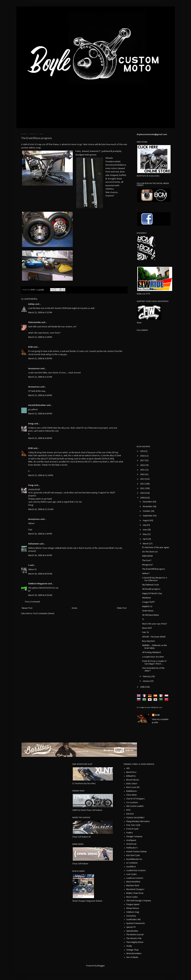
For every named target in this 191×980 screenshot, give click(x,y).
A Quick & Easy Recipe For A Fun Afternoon (155, 579)
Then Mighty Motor (135, 942)
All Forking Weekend (151, 652)
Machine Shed (133, 886)
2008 (143, 687)
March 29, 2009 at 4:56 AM (40, 595)
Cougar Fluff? (148, 602)
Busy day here (149, 641)
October (147, 511)
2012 (143, 484)
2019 (143, 451)
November (148, 507)
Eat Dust (130, 814)
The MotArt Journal (135, 935)
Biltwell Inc (131, 776)
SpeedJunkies (132, 931)
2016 (143, 465)
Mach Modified (133, 882)
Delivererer (34, 544)
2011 (143, 488)
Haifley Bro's (132, 848)
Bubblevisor (132, 791)
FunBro (130, 833)
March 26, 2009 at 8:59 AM (40, 574)
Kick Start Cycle (133, 855)
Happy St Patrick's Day (152, 594)
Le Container (132, 863)
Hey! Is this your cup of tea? (155, 624)
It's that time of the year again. (156, 548)
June (145, 530)
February (147, 677)
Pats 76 (145, 632)
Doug (31, 424)
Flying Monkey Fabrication (138, 822)
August (146, 521)
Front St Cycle (132, 829)
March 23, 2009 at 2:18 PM (40, 337)
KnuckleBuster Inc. (134, 859)
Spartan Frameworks (136, 923)
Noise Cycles (132, 897)
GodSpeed (131, 840)
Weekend (146, 598)
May (145, 534)
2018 (143, 456)
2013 (143, 479)
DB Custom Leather (135, 806)
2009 (143, 498)
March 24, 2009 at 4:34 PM (40, 555)
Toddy (129, 946)
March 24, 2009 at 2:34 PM (40, 534)
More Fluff (147, 628)
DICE (128, 810)
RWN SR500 (147, 556)
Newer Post (27, 608)
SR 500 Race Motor (151, 615)
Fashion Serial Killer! (135, 818)
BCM (30, 347)
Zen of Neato (132, 957)
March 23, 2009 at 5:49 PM (40, 395)
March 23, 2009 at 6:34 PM (40, 414)
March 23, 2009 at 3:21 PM (40, 377)
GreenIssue (131, 844)
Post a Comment (32, 602)
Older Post (122, 608)
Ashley (31, 304)
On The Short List (150, 552)
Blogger (101, 966)
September (148, 516)
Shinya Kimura (133, 908)
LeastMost (131, 867)
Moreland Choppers (135, 889)
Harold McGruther (37, 405)
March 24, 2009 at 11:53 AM (41, 509)
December (148, 502)
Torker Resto (148, 611)
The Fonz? (147, 561)
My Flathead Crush (151, 585)
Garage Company (134, 837)
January (146, 681)
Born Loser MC (133, 787)
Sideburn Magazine (38, 584)
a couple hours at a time (153, 657)
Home (74, 608)
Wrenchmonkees (134, 954)
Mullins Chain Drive (135, 893)
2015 (143, 470)
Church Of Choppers (136, 799)
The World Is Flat (134, 938)
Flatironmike (34, 322)
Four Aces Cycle (133, 825)
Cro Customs (132, 803)
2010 (143, 493)
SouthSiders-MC (134, 920)
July (145, 525)
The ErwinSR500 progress (154, 569)
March (146, 544)
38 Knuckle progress (151, 589)
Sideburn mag (133, 912)
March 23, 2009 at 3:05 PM (40, 359)
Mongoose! (147, 565)
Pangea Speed (133, 905)
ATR (128, 768)
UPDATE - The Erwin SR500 (154, 637)
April (145, 539)
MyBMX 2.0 (147, 607)
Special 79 (131, 927)
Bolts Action (132, 784)
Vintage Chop (132, 950)
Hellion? (146, 574)
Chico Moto (132, 795)
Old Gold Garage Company (139, 901)
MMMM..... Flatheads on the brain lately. (155, 647)
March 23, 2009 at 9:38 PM (40, 438)
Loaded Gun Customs (136, 871)
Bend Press (131, 772)
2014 (143, 475)
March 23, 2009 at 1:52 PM (40, 313)
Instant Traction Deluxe (137, 852)
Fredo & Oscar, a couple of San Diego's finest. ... (154, 663)
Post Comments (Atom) (44, 614)
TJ (143, 619)
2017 (143, 461)
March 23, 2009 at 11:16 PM (41, 475)
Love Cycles (132, 874)
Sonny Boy (131, 916)
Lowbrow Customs (135, 878)
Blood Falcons (133, 780)
